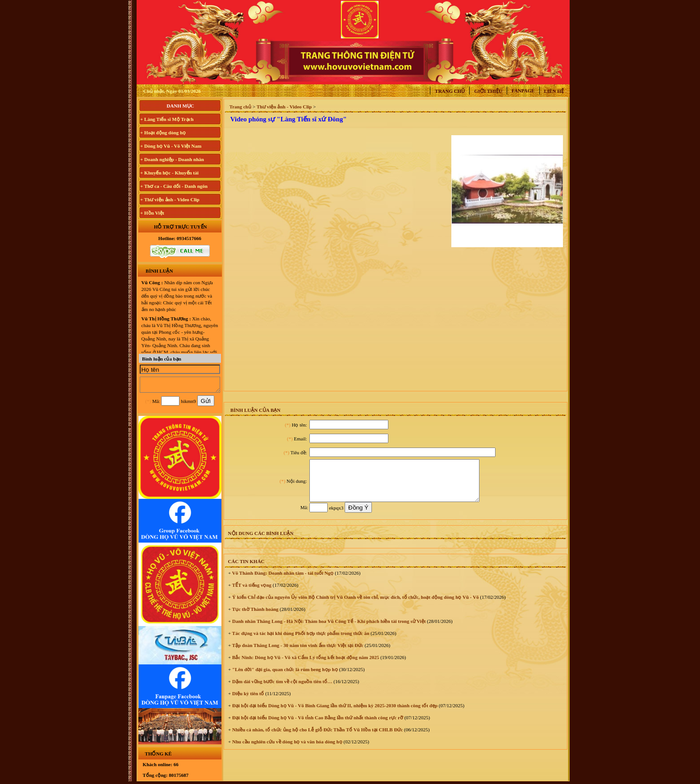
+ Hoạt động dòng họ (163, 133)
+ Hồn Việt (152, 213)
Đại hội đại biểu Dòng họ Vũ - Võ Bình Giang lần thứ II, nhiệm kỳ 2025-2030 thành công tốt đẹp (334, 713)
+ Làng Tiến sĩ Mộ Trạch (167, 119)
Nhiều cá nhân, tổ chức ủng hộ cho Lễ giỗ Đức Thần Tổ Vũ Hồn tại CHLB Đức (317, 738)
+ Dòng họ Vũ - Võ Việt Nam (171, 146)
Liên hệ (554, 91)
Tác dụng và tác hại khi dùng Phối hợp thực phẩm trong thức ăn (300, 641)
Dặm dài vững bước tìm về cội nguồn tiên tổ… (281, 689)
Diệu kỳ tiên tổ (247, 701)
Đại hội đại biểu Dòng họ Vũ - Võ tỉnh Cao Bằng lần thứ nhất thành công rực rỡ (317, 726)
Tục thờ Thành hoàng (255, 617)
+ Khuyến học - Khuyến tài (169, 173)
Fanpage (523, 91)
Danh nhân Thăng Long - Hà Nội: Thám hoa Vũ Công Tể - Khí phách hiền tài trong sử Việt (328, 629)
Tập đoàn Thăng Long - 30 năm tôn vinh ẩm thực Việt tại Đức (297, 653)
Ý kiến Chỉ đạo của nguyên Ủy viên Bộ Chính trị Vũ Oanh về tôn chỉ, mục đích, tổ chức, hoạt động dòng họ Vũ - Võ (355, 605)
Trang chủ (450, 91)
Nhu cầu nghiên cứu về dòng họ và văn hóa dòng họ (286, 750)
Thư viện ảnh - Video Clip (284, 107)
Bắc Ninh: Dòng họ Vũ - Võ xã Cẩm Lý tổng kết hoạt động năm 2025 (305, 665)
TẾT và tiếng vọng (251, 593)
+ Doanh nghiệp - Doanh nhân (172, 159)
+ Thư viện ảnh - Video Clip (170, 199)
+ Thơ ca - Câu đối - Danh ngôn (174, 186)
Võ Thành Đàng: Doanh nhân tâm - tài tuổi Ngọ (282, 581)
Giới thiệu (488, 91)
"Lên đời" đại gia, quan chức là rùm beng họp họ (284, 677)
